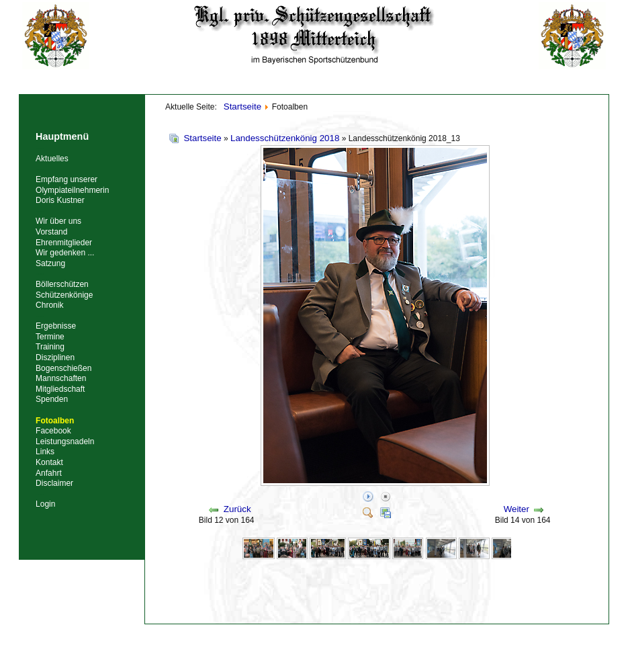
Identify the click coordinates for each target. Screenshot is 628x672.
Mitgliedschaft (60, 389)
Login (45, 504)
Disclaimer (54, 483)
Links (45, 452)
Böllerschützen (62, 284)
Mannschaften (61, 378)
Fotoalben (55, 421)
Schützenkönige (64, 295)
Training (50, 347)
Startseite (202, 138)
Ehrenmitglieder (64, 243)
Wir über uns (58, 221)
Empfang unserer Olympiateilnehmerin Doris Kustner (72, 190)
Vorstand (51, 232)
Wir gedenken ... (65, 253)
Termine (50, 337)
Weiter (517, 509)
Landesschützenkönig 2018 (285, 138)
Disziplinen (55, 358)
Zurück (237, 509)
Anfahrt (49, 473)
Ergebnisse (56, 326)
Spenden (52, 399)
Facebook (53, 431)
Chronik (49, 305)
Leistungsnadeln (65, 442)
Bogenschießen (63, 368)
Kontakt (49, 462)
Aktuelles (52, 159)
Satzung (50, 263)
